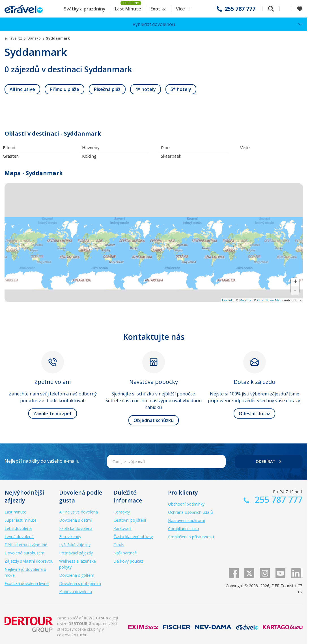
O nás (119, 545)
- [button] (295, 290)
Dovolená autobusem (24, 553)
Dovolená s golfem (77, 575)
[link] (22, 89)
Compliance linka (183, 529)
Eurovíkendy (70, 537)
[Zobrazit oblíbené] (300, 9)
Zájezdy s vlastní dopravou (29, 561)
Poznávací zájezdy (76, 553)
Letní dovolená (18, 528)
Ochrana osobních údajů (190, 512)
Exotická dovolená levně (27, 583)
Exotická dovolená (76, 528)
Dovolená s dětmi (75, 520)
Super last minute (21, 520)
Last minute (15, 512)
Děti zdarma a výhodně (26, 545)
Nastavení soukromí (186, 520)
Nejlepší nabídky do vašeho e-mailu (42, 461)
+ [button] (295, 282)
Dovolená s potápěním (80, 583)
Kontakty (122, 512)
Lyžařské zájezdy (75, 545)
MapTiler (246, 300)
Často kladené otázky (133, 537)
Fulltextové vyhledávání (271, 9)
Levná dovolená (19, 537)
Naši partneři (125, 553)
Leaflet (227, 300)
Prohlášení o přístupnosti (191, 537)
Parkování (122, 528)
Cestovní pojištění (130, 520)
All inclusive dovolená (78, 512)
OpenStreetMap (269, 300)
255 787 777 (240, 9)
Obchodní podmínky (186, 504)
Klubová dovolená (76, 592)
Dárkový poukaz (128, 561)
